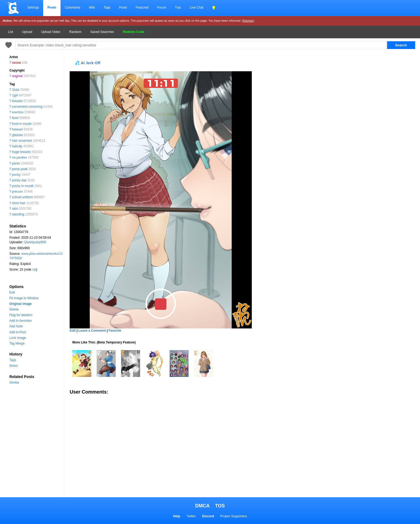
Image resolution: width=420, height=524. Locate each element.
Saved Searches (102, 32)
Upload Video (51, 32)
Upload (27, 32)
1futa (16, 90)
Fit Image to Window (24, 298)
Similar (14, 383)
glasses (18, 135)
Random (75, 32)
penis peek (20, 169)
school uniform (22, 197)
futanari (17, 129)
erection (18, 112)
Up (34, 270)
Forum (162, 8)
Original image (20, 304)
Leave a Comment (92, 331)
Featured (142, 8)
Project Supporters (233, 516)
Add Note (16, 326)
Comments (73, 8)
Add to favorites (20, 321)
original (17, 76)
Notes (14, 366)
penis (16, 163)
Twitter (191, 516)
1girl (15, 95)
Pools (123, 8)
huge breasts (21, 152)
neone (16, 63)
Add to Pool (18, 332)
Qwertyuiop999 (35, 242)
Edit (12, 293)
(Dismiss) (248, 21)
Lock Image (18, 338)
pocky (16, 175)
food (15, 118)
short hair (19, 203)
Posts (52, 8)
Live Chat (196, 8)
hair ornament (22, 141)
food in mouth (22, 124)
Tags (107, 8)
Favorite (115, 331)
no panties (19, 158)
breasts (17, 101)
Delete (14, 309)
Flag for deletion (21, 315)
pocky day (19, 180)
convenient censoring (27, 107)
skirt (15, 209)
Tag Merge (17, 343)
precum (17, 192)
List (11, 32)
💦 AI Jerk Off (88, 63)
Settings (33, 8)
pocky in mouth (23, 186)
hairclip (17, 146)
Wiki (92, 8)
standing (18, 214)
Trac (178, 8)
